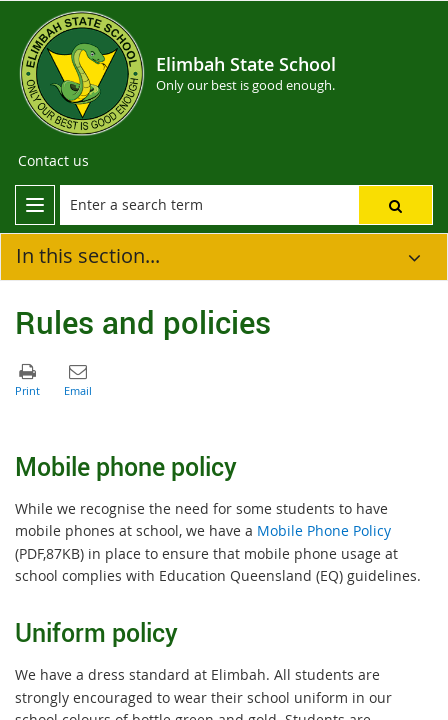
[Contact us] (53, 161)
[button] (395, 205)
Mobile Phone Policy (324, 530)
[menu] (35, 205)
